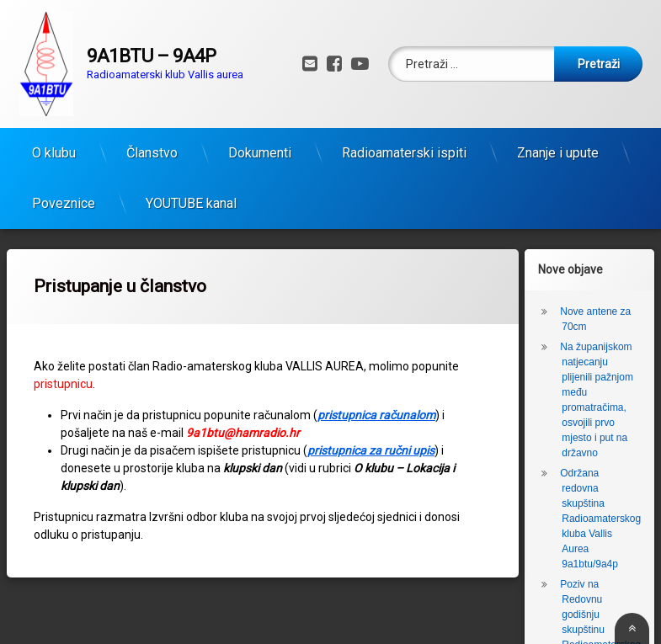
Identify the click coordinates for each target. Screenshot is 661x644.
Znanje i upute (558, 147)
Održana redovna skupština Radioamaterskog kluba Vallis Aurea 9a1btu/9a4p (600, 513)
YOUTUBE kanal (191, 197)
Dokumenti (260, 147)
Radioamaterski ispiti (404, 147)
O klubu (54, 147)
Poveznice (64, 197)
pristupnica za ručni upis (371, 444)
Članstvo (152, 147)
